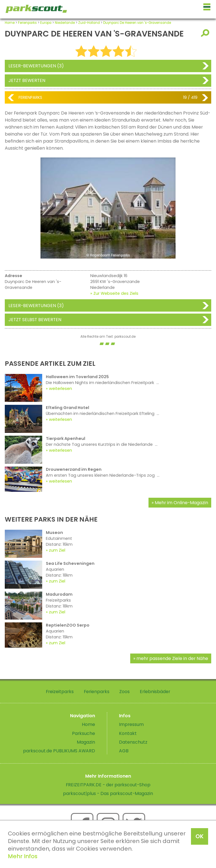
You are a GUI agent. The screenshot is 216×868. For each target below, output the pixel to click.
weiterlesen (60, 389)
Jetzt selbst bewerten (35, 320)
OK (200, 836)
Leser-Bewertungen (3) (36, 66)
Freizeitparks (60, 692)
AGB (124, 751)
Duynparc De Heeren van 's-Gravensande (137, 23)
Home (10, 23)
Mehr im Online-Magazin (181, 503)
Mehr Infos (23, 856)
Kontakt (128, 733)
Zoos (124, 692)
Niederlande (65, 23)
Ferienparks (27, 23)
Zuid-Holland (89, 23)
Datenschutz (133, 742)
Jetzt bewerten (27, 80)
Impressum (131, 724)
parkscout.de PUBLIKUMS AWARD (59, 751)
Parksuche (84, 733)
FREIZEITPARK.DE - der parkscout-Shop (108, 785)
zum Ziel (57, 550)
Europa (46, 23)
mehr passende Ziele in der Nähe (172, 658)
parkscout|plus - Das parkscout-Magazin (108, 793)
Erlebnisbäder (155, 692)
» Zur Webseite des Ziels (114, 293)
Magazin (86, 742)
